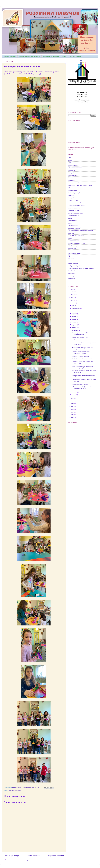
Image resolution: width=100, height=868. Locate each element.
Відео (64, 57)
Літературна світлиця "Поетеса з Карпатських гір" (83, 334)
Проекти (71, 258)
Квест (70, 223)
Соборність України (75, 266)
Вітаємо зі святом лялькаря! (81, 356)
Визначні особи (73, 175)
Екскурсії (71, 198)
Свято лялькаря (73, 263)
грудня (74, 305)
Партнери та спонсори (51, 57)
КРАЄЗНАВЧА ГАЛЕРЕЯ (76, 236)
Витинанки (72, 180)
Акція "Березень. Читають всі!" (82, 359)
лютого (75, 392)
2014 (72, 415)
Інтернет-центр (74, 211)
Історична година (74, 216)
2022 (72, 300)
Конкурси (71, 233)
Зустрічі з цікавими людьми (77, 205)
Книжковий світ (73, 226)
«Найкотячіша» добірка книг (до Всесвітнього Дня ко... (82, 388)
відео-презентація (74, 183)
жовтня (75, 311)
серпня (75, 316)
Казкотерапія (73, 220)
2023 (72, 297)
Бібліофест (72, 170)
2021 (72, 303)
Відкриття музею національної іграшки (80, 185)
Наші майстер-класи (15, 791)
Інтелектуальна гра (74, 208)
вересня (75, 314)
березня (75, 330)
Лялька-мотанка (73, 241)
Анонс (70, 160)
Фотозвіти (72, 278)
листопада (76, 308)
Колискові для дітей (74, 228)
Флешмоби (72, 273)
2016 (72, 409)
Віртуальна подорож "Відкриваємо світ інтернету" (83, 367)
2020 (72, 398)
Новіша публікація (11, 856)
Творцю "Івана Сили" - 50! (80, 337)
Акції (70, 158)
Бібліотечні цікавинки (75, 168)
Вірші (70, 188)
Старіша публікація (55, 856)
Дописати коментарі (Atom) (23, 860)
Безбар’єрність (73, 165)
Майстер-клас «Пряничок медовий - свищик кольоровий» (83, 348)
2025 (72, 292)
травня (75, 325)
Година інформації (74, 193)
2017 (72, 407)
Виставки (71, 178)
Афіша (70, 163)
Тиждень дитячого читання (77, 271)
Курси (70, 238)
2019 (72, 401)
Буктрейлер (72, 173)
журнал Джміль (73, 200)
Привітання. (72, 256)
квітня (75, 328)
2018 (72, 404)
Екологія (71, 195)
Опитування (72, 251)
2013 (72, 418)
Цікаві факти (73, 281)
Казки (70, 218)
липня (74, 319)
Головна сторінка (10, 57)
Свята (70, 261)
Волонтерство (73, 190)
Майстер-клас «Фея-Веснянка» (81, 340)
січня (74, 395)
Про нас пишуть (75, 57)
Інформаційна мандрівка (76, 213)
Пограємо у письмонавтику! (81, 384)
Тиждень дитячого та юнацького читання (81, 268)
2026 (72, 289)
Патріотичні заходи (75, 253)
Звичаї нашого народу (75, 203)
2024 (72, 295)
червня (74, 322)
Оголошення (72, 248)
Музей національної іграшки (29, 57)
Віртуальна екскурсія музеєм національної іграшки (81, 352)
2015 (72, 412)
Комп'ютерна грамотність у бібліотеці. (81, 231)
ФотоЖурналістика (75, 276)
